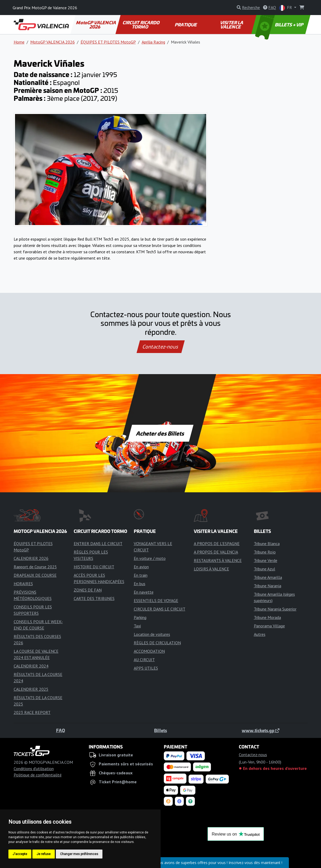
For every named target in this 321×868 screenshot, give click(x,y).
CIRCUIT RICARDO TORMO (142, 25)
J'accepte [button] (20, 854)
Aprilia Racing (153, 42)
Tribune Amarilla (268, 577)
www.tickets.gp (261, 730)
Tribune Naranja (268, 586)
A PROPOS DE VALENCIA (216, 552)
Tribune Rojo (265, 552)
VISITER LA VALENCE (232, 25)
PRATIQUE (186, 25)
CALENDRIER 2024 (31, 666)
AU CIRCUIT (144, 660)
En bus (140, 584)
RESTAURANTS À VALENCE (218, 560)
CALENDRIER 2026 (31, 558)
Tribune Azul (265, 569)
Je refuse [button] (44, 854)
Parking (140, 617)
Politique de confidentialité (38, 775)
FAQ (61, 730)
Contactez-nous (160, 347)
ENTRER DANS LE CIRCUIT (98, 543)
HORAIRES (23, 584)
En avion (141, 567)
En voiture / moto (150, 558)
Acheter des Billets (161, 433)
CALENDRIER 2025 (31, 689)
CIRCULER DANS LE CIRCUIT (160, 609)
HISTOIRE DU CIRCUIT (94, 567)
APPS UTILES (146, 668)
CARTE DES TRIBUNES (94, 598)
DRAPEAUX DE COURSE (35, 575)
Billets (161, 730)
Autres (260, 634)
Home (19, 42)
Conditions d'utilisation (34, 769)
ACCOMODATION (149, 651)
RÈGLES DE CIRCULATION (157, 643)
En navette (144, 592)
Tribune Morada (267, 617)
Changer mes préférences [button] (79, 854)
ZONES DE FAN (88, 590)
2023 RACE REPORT (32, 712)
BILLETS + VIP (280, 25)
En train (141, 575)
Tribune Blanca (267, 543)
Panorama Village (269, 626)
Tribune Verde (266, 560)
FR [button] (286, 8)
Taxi (137, 626)
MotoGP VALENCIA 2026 (96, 25)
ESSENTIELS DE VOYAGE (156, 600)
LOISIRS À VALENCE (211, 569)
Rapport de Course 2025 (35, 567)
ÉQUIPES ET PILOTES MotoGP (108, 42)
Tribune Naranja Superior (275, 609)
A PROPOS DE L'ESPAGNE (217, 543)
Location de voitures (152, 634)
